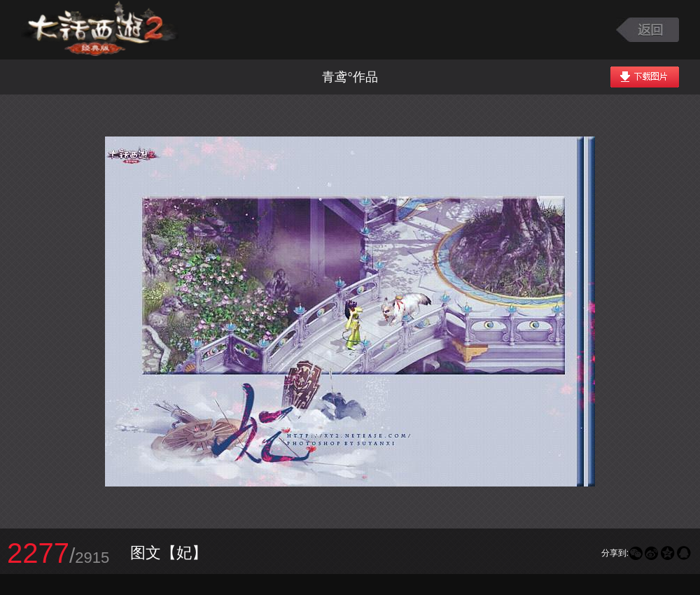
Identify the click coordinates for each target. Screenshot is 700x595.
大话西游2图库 (100, 30)
